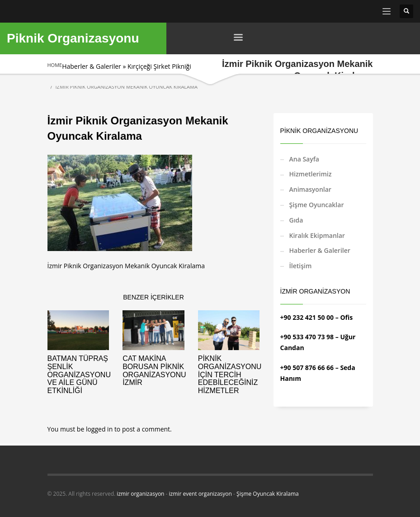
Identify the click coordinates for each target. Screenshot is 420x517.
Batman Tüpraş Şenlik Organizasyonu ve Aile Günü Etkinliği (79, 374)
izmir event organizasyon (201, 494)
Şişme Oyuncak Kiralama (268, 494)
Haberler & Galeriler (92, 66)
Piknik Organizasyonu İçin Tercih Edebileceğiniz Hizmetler (230, 374)
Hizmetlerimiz (311, 174)
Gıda (296, 220)
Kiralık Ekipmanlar (317, 235)
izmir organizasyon (140, 494)
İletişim (301, 266)
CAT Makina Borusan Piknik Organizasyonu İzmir (154, 370)
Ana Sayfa (304, 159)
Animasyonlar (310, 189)
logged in (100, 429)
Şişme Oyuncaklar (317, 205)
